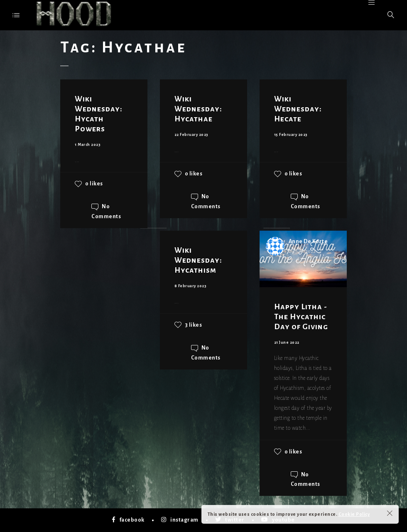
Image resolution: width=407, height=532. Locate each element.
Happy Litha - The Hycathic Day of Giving (301, 317)
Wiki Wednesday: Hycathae (198, 109)
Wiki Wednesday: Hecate (298, 109)
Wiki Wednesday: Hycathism (198, 260)
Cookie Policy (354, 514)
